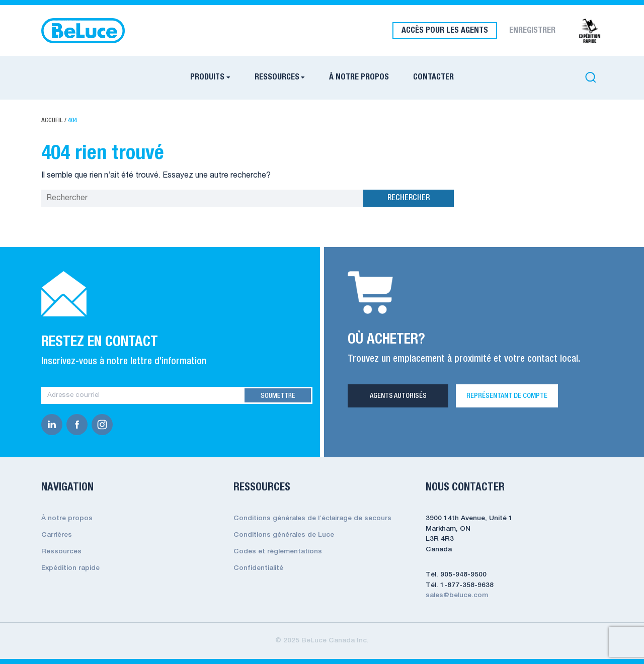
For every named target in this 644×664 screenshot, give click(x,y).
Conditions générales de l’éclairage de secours (312, 518)
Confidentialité (258, 568)
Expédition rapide (70, 568)
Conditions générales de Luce (284, 535)
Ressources (61, 552)
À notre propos (67, 518)
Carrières (57, 535)
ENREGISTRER (532, 31)
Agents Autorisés (398, 396)
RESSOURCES (277, 77)
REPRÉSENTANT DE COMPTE (507, 396)
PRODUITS (207, 77)
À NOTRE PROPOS (359, 77)
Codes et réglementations (278, 552)
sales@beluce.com (457, 595)
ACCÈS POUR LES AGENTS (445, 31)
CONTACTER (433, 77)
